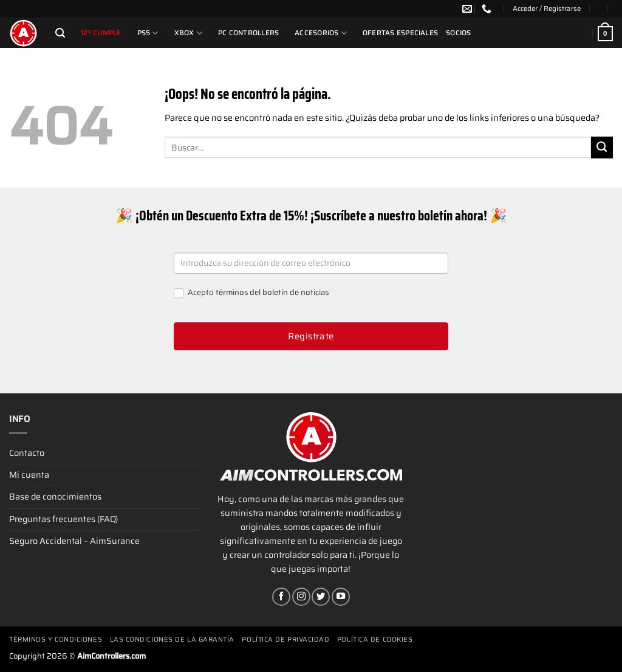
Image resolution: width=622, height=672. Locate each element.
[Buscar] (60, 33)
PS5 (148, 33)
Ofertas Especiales (400, 33)
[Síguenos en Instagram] (301, 597)
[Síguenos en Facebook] (281, 597)
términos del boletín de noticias (272, 292)
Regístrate (311, 336)
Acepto (251, 293)
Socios (458, 33)
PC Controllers (248, 33)
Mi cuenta (29, 475)
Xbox (188, 33)
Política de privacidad (285, 640)
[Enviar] (602, 148)
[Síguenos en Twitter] (321, 597)
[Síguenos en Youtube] (341, 597)
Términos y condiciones (56, 640)
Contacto (27, 453)
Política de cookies (375, 640)
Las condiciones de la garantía (173, 640)
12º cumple (101, 33)
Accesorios (321, 33)
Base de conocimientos (55, 497)
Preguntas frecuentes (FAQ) (63, 519)
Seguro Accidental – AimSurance (74, 541)
